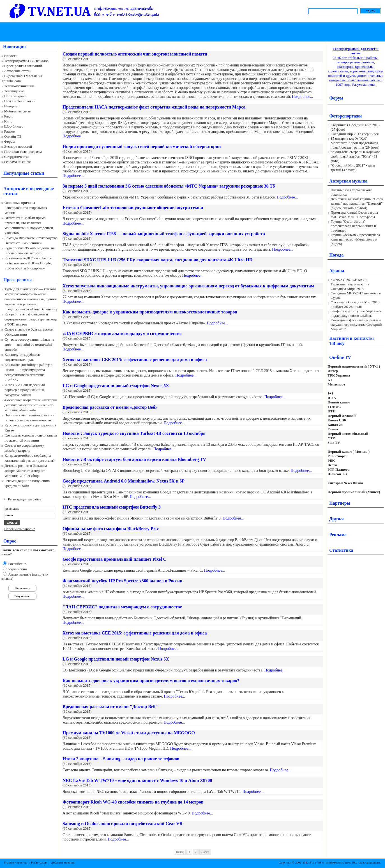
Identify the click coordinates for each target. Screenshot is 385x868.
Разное (10, 131)
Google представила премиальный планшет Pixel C (114, 559)
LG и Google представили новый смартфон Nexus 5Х (116, 386)
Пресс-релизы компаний (23, 66)
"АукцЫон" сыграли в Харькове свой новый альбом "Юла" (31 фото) (355, 156)
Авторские (14, 189)
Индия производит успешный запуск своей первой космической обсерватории (142, 146)
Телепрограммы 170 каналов (26, 61)
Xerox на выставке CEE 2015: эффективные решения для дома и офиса (135, 360)
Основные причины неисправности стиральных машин (26, 208)
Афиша (337, 271)
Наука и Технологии (20, 101)
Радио (9, 116)
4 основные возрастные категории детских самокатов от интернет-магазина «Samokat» (31, 405)
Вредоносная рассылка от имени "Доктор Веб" (110, 707)
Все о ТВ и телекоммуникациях (330, 862)
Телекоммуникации (19, 86)
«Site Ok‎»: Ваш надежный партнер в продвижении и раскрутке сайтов (25, 390)
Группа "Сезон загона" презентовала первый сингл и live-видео (353, 226)
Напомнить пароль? (19, 529)
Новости (11, 56)
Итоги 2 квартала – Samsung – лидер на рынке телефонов (121, 759)
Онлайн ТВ (13, 136)
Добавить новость (63, 862)
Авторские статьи (18, 71)
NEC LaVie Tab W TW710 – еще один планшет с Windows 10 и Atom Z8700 (137, 780)
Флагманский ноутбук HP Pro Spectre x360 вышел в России (122, 581)
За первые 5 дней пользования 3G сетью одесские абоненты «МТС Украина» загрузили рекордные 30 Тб (169, 186)
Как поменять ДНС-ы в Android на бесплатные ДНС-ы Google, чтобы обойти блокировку (29, 263)
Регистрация (39, 862)
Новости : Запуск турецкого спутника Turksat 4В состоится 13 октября (134, 433)
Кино (8, 121)
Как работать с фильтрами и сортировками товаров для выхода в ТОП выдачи (31, 319)
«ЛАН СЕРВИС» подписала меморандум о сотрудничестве (122, 333)
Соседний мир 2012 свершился (355, 134)
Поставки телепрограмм (23, 152)
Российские (17, 564)
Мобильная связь (17, 111)
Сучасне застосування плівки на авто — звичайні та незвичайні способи (29, 344)
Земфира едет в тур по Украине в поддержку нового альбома (356, 313)
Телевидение (14, 91)
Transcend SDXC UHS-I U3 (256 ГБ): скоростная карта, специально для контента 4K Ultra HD (157, 260)
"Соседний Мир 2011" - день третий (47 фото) (353, 168)
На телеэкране (15, 96)
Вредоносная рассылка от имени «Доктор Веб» (110, 407)
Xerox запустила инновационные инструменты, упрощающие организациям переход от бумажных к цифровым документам (188, 286)
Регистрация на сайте (25, 499)
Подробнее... (302, 97)
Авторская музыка (348, 181)
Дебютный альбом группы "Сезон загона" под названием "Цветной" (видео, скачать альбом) (357, 203)
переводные (42, 189)
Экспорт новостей (18, 146)
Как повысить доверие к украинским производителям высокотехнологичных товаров (150, 312)
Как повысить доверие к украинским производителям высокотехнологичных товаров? (151, 681)
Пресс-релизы (18, 280)
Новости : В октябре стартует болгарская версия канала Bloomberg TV (134, 459)
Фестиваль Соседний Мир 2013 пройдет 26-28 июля (355, 304)
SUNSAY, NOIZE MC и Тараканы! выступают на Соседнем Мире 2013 (350, 284)
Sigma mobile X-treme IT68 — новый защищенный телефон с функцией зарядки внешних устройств (164, 234)
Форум (10, 141)
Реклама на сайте (18, 162)
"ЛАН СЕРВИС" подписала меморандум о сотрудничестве (122, 607)
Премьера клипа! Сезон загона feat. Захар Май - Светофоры (354, 215)
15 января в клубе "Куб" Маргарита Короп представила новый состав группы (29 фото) (355, 143)
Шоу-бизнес (14, 126)
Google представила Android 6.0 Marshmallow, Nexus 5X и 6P (124, 481)
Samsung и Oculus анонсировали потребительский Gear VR (123, 824)
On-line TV (340, 357)
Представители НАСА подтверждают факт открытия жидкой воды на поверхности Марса (154, 107)
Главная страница (16, 862)
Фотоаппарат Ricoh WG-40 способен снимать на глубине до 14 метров (133, 802)
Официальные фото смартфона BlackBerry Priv (111, 529)
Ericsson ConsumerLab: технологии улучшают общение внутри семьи (133, 208)
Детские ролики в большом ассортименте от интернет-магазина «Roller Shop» (26, 471)
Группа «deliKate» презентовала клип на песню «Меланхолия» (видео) (355, 239)
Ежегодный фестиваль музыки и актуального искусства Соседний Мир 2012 (356, 325)
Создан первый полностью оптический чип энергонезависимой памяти (135, 54)
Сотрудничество (17, 157)
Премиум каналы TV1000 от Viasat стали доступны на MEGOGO (129, 733)
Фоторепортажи (345, 116)
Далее (205, 852)
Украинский (17, 569)
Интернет (12, 106)
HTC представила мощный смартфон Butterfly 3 (112, 507)
